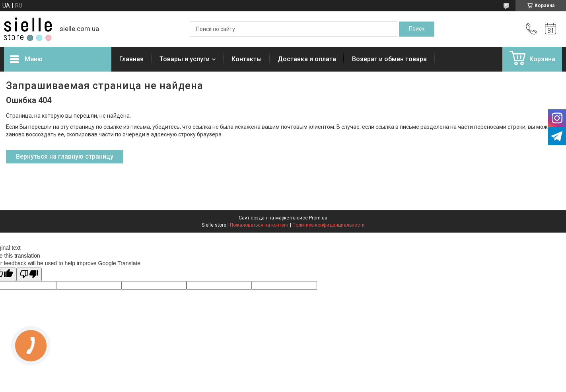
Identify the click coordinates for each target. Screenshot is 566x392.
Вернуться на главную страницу (65, 156)
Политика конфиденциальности (329, 225)
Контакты (247, 59)
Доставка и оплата (307, 59)
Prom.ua (318, 218)
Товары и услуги (185, 59)
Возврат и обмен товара (389, 59)
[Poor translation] (29, 275)
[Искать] (417, 29)
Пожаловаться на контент (259, 225)
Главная (131, 59)
